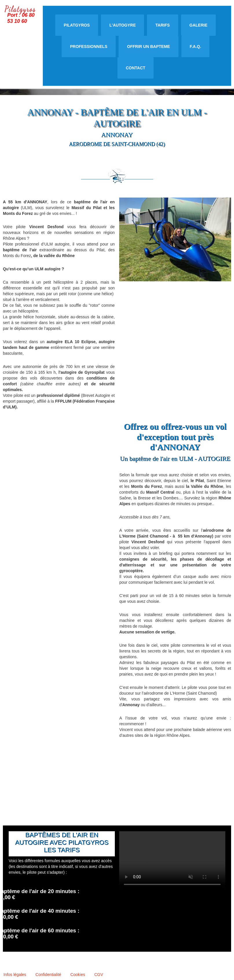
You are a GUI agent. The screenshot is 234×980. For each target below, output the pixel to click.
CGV (99, 975)
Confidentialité (48, 975)
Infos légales (15, 975)
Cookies (78, 975)
